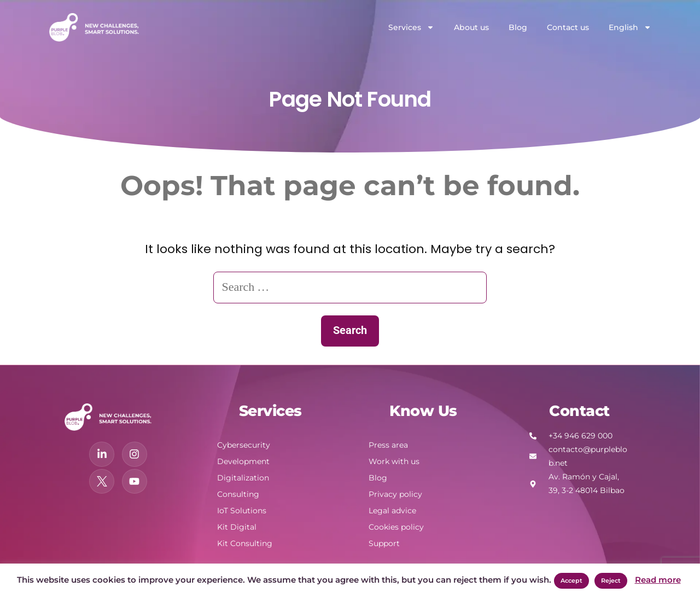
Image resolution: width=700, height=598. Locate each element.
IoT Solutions (242, 511)
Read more (658, 580)
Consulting (238, 494)
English (630, 27)
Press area (388, 445)
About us (471, 27)
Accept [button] (571, 581)
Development (243, 461)
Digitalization (243, 478)
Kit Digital (237, 527)
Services (411, 27)
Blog (518, 27)
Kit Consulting (245, 543)
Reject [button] (611, 581)
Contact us (568, 27)
